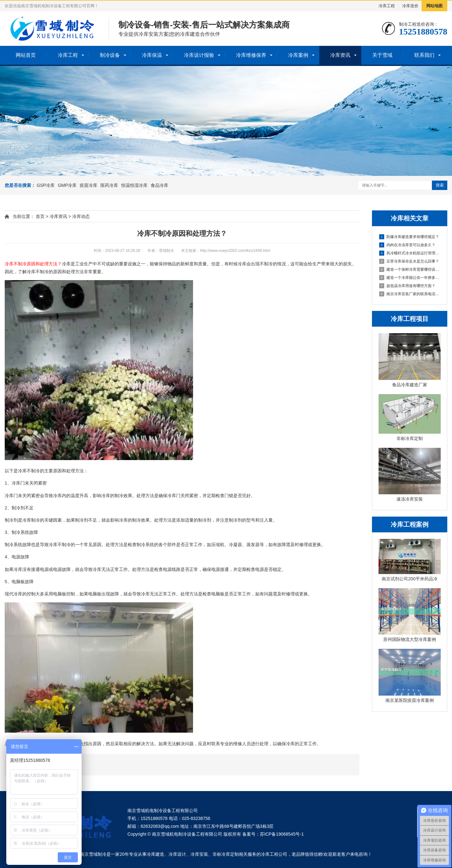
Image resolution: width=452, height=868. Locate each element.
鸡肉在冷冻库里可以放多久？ (407, 245)
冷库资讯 (340, 55)
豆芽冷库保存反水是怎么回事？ (409, 261)
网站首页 (26, 55)
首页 (40, 216)
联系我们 (424, 55)
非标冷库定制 (226, 854)
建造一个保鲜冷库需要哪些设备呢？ (410, 269)
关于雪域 (382, 55)
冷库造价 (410, 6)
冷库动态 (81, 216)
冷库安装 (199, 854)
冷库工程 (387, 6)
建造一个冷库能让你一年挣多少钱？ (410, 278)
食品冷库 (159, 185)
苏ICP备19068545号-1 (282, 834)
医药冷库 (109, 185)
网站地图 (434, 6)
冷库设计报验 (199, 55)
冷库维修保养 (251, 55)
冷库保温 (152, 55)
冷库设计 (177, 854)
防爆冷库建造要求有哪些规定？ (409, 237)
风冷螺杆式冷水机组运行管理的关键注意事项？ (410, 253)
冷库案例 (298, 55)
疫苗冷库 (89, 185)
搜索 (440, 185)
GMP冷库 (67, 185)
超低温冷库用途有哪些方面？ (407, 286)
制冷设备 (110, 55)
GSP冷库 (46, 185)
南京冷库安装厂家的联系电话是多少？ (410, 294)
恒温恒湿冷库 (134, 185)
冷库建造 (155, 854)
